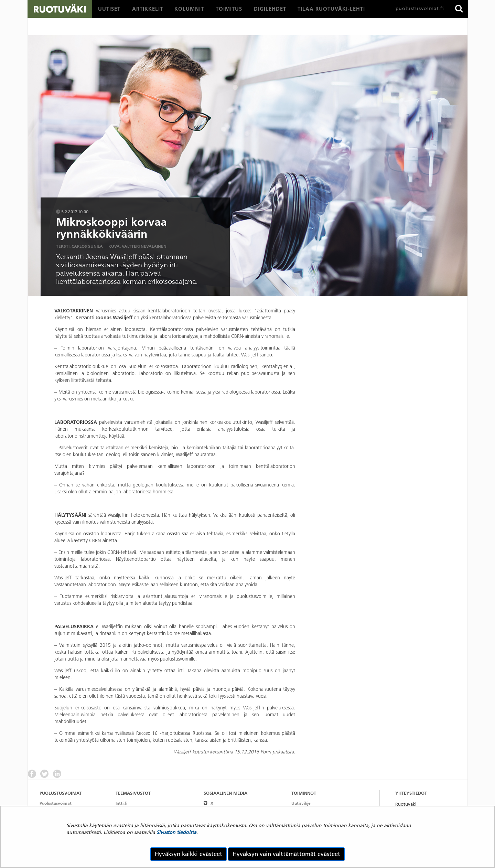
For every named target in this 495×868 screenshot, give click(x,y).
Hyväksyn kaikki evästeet (189, 854)
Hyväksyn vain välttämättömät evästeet (286, 854)
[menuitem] (109, 9)
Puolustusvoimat (56, 803)
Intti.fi (121, 803)
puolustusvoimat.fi (420, 8)
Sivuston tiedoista (176, 832)
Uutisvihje (301, 803)
